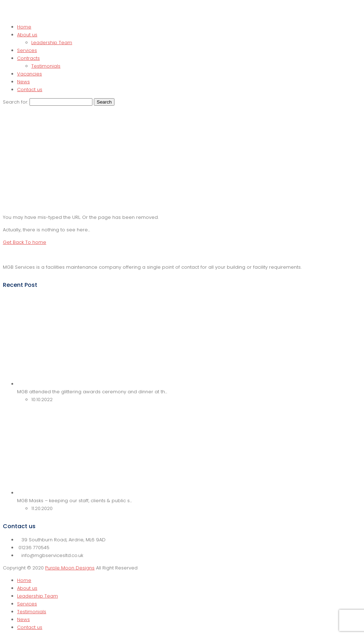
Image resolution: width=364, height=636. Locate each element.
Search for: (15, 102)
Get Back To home (25, 242)
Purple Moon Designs (70, 568)
